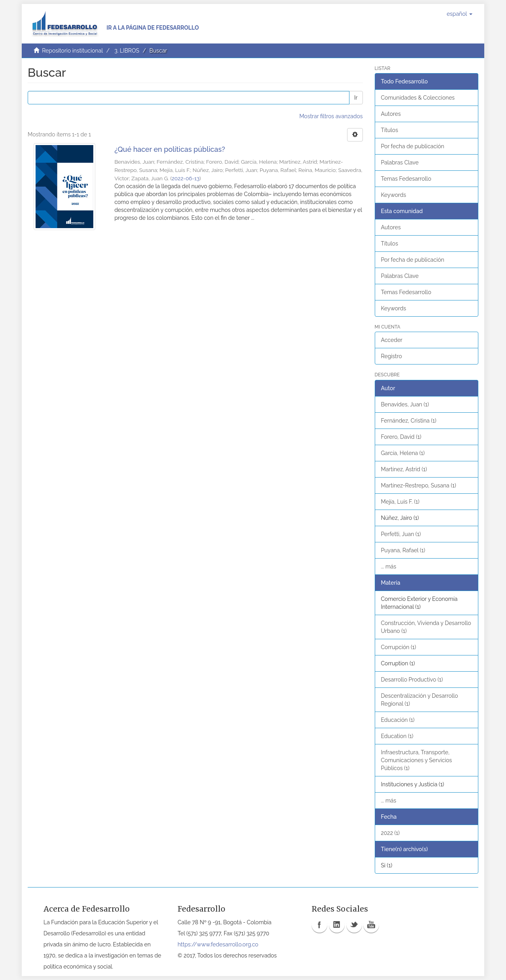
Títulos (390, 130)
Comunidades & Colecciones (418, 98)
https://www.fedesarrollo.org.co (218, 944)
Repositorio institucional (72, 51)
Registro (392, 356)
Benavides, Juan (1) (405, 404)
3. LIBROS (127, 51)
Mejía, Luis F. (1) (400, 502)
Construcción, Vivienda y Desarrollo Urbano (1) (426, 627)
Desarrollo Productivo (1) (412, 680)
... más (389, 566)
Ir (356, 98)
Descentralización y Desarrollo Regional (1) (420, 700)
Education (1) (397, 736)
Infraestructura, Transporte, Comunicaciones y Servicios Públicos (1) (417, 760)
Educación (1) (398, 720)
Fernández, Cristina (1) (409, 421)
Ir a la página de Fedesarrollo (153, 28)
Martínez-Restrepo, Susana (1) (419, 485)
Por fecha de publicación (413, 146)
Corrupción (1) (399, 647)
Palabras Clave (400, 162)
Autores (391, 114)
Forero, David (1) (401, 437)
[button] (460, 14)
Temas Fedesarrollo (406, 179)
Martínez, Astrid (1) (404, 469)
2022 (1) (391, 833)
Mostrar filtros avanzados (331, 116)
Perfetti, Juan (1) (401, 534)
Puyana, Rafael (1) (403, 550)
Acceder (392, 340)
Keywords (394, 195)
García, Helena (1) (403, 453)
